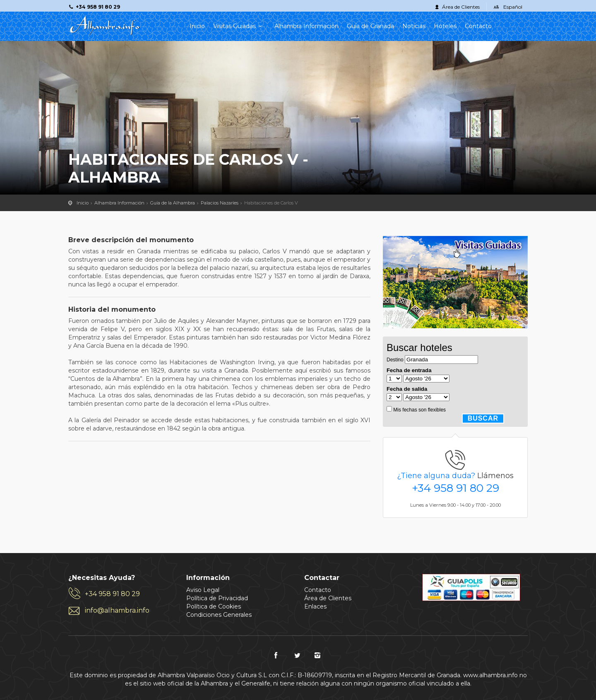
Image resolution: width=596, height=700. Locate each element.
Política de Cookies (214, 606)
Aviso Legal (203, 590)
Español (513, 7)
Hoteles (445, 26)
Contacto (478, 26)
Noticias (414, 26)
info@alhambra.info (117, 610)
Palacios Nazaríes (220, 203)
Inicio (197, 26)
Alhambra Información (306, 26)
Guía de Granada (370, 26)
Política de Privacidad (217, 598)
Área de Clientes (461, 7)
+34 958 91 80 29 (455, 488)
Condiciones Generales (219, 615)
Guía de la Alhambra (173, 203)
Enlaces (315, 606)
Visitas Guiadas (240, 26)
